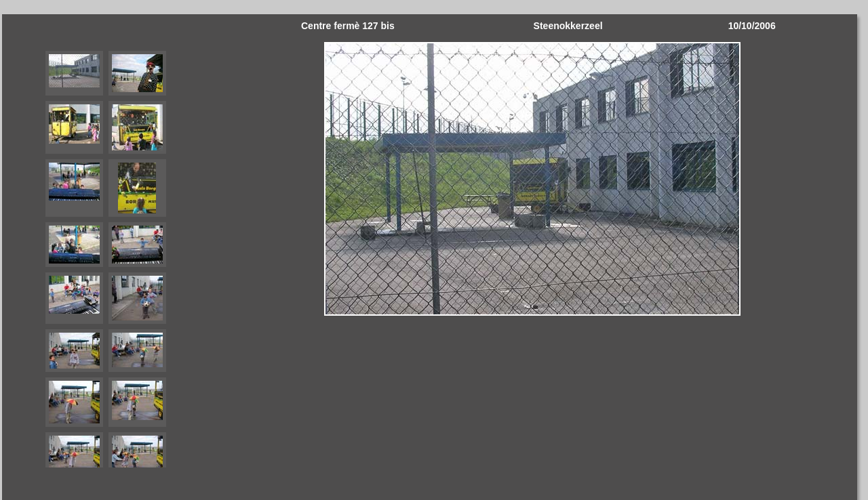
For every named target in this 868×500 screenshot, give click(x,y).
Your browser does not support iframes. (105, 252)
